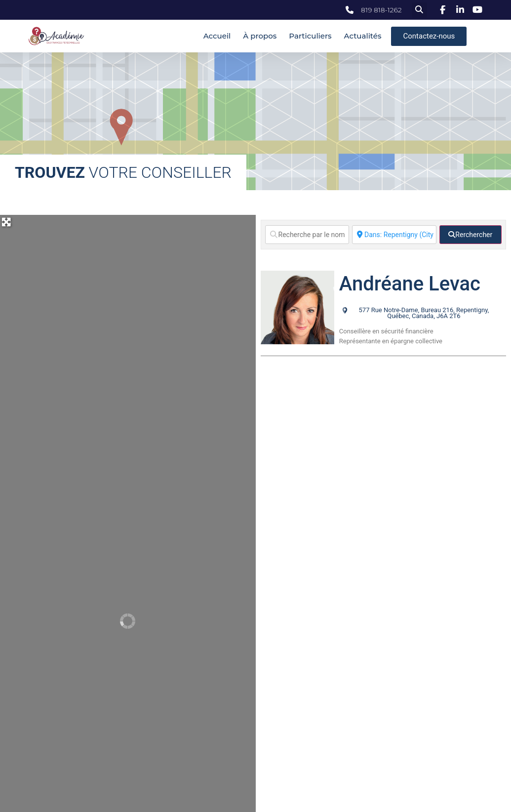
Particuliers (310, 36)
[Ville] (394, 235)
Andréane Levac (410, 284)
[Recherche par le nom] (307, 235)
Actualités (363, 36)
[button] (419, 10)
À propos (260, 36)
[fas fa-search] (471, 235)
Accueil (217, 36)
